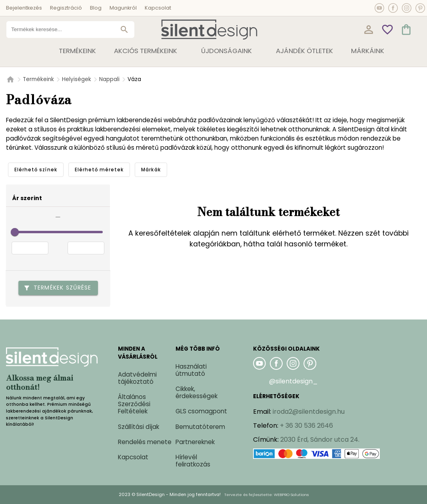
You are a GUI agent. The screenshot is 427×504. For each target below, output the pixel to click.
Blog (96, 8)
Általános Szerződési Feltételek (134, 404)
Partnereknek (195, 442)
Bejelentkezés (24, 8)
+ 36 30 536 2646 (306, 426)
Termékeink (38, 79)
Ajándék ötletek (304, 51)
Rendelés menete (145, 442)
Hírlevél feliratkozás (193, 461)
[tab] (36, 170)
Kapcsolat (158, 8)
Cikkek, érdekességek (197, 392)
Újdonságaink (226, 51)
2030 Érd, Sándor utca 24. (320, 440)
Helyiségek (77, 79)
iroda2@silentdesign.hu (309, 412)
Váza (134, 79)
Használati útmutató (191, 370)
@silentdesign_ (293, 381)
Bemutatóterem (200, 427)
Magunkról (123, 8)
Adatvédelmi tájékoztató (137, 378)
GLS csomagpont (201, 411)
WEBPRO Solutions (291, 495)
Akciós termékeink (146, 51)
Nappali (109, 79)
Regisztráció (66, 8)
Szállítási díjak (139, 427)
